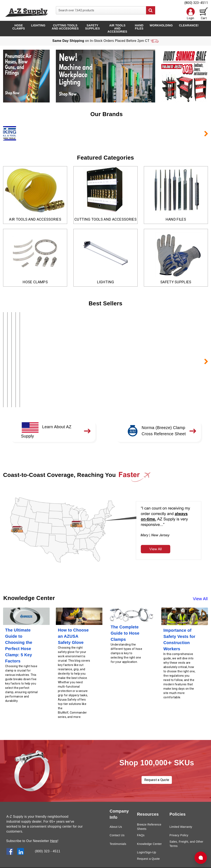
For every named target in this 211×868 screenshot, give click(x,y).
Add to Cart (36, 391)
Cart (204, 14)
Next (204, 133)
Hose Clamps (19, 27)
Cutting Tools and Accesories (65, 27)
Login (191, 14)
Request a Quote (157, 770)
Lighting (38, 25)
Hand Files (139, 27)
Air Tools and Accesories (117, 28)
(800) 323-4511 (196, 3)
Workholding (161, 25)
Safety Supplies (93, 27)
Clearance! (189, 25)
